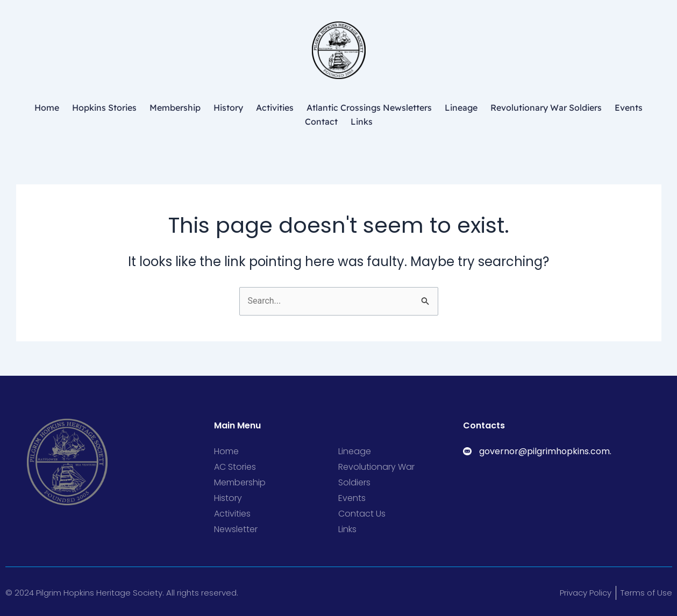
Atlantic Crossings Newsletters (369, 108)
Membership (175, 108)
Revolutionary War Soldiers (546, 108)
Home (47, 108)
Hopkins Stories (104, 108)
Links (362, 121)
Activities (275, 108)
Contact (321, 121)
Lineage (461, 108)
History (228, 108)
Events (629, 108)
